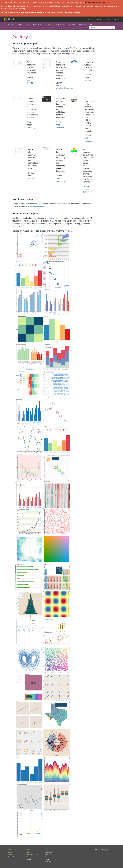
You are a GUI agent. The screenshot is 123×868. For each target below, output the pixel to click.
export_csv (60, 181)
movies (30, 83)
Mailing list (48, 854)
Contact (11, 857)
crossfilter (60, 128)
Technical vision (32, 854)
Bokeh (11, 19)
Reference (60, 25)
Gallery (100, 19)
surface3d (87, 192)
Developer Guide (86, 25)
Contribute (48, 852)
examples (54, 218)
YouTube (48, 862)
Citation (29, 859)
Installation (23, 25)
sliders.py (31, 128)
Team (10, 854)
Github (116, 19)
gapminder (89, 141)
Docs (108, 19)
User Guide (37, 25)
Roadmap (30, 857)
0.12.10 (10, 25)
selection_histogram (64, 88)
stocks (31, 178)
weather (88, 80)
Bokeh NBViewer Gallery (35, 206)
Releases (71, 25)
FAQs (28, 852)
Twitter (47, 859)
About (91, 19)
